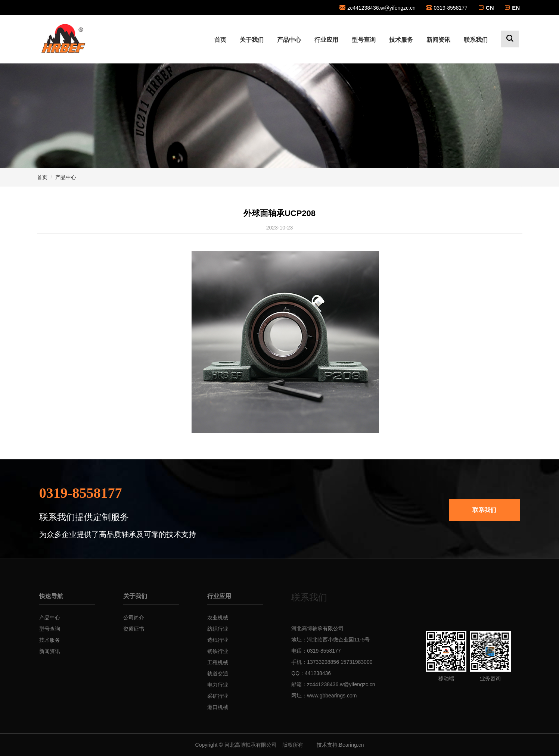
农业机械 (218, 618)
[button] (510, 39)
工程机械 (218, 662)
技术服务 (401, 40)
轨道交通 (218, 674)
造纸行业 (218, 640)
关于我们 (252, 40)
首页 (220, 40)
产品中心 (289, 40)
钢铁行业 (218, 651)
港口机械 (218, 707)
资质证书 (134, 629)
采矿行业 (218, 696)
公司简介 (134, 618)
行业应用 (326, 40)
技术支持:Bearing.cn (340, 745)
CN (490, 8)
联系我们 (476, 40)
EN (516, 8)
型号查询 (364, 40)
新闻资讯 (438, 40)
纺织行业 (218, 629)
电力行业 (218, 685)
